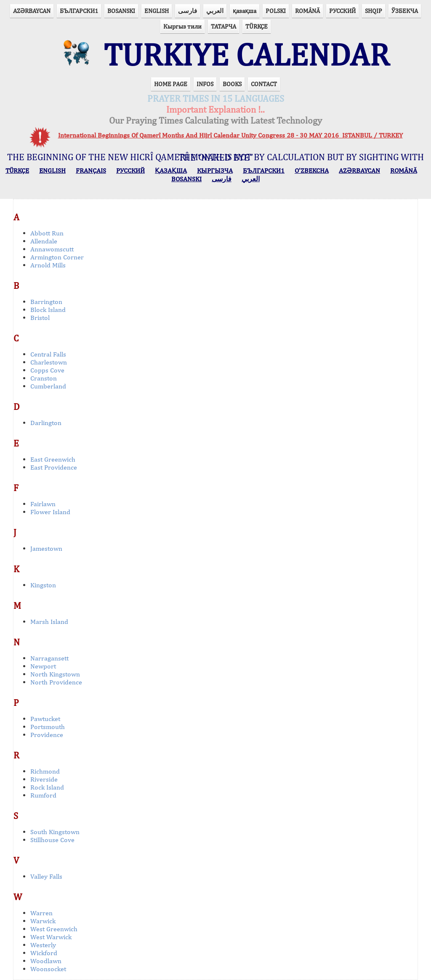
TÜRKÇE (257, 26)
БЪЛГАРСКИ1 (79, 11)
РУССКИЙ (342, 11)
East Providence (54, 467)
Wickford (44, 953)
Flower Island (50, 512)
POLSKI (276, 11)
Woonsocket (48, 969)
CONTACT (264, 84)
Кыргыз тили (182, 26)
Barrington (46, 302)
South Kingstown (55, 832)
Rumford (43, 795)
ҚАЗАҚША (171, 170)
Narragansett (49, 658)
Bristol (40, 318)
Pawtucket (45, 719)
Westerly (43, 945)
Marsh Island (49, 622)
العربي (215, 11)
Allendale (44, 241)
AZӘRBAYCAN (32, 11)
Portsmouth (48, 727)
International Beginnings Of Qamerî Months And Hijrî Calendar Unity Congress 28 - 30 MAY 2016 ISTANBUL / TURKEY (230, 135)
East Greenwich (53, 459)
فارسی (188, 11)
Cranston (44, 378)
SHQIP (374, 11)
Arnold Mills (48, 265)
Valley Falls (46, 876)
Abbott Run (47, 233)
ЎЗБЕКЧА (405, 11)
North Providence (56, 682)
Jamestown (46, 548)
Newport (43, 666)
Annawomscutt (52, 249)
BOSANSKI (121, 11)
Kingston (43, 585)
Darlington (46, 423)
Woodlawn (46, 961)
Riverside (44, 779)
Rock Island (47, 787)
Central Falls (48, 354)
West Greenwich (54, 929)
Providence (47, 735)
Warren (41, 913)
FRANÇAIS (91, 170)
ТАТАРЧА (223, 26)
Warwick (43, 921)
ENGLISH (157, 11)
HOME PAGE (171, 84)
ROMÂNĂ (307, 11)
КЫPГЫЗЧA (215, 170)
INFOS (205, 84)
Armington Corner (57, 257)
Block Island (48, 310)
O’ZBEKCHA (312, 170)
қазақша (245, 11)
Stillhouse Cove (52, 840)
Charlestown (49, 362)
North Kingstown (55, 674)
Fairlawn (43, 504)
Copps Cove (47, 370)
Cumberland (48, 386)
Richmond (45, 771)
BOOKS (232, 84)
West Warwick (51, 937)
